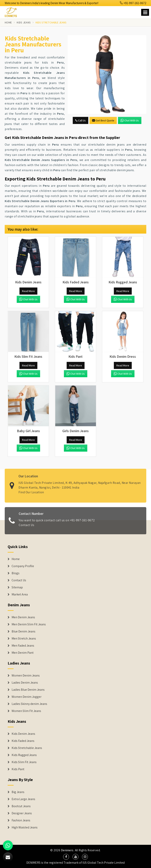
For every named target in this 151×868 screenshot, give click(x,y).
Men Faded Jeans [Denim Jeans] (23, 646)
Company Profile (23, 566)
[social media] (66, 857)
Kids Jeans (24, 22)
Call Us (81, 120)
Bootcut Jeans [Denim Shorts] (21, 806)
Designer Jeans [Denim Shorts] (22, 813)
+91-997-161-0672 (133, 3)
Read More (28, 291)
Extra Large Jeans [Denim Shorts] (23, 799)
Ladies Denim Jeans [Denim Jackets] (25, 683)
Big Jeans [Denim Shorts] (18, 792)
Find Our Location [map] (31, 490)
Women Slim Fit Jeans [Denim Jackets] (26, 711)
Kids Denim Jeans (23, 734)
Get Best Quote (103, 120)
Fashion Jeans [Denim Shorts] (21, 820)
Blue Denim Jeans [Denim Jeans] (23, 631)
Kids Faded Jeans (23, 741)
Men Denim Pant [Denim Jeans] (23, 653)
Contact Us (26, 527)
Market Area (20, 594)
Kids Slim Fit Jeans (24, 762)
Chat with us (130, 120)
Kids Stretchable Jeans (27, 748)
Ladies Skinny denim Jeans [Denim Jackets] (29, 704)
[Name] (145, 12)
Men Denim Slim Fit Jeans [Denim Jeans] (29, 624)
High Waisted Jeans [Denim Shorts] (25, 827)
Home (8, 22)
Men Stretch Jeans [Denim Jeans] (24, 639)
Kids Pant (18, 769)
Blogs (16, 573)
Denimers (67, 850)
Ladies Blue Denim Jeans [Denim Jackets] (28, 690)
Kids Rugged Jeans (24, 755)
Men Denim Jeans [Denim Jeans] (23, 617)
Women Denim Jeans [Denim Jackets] (26, 676)
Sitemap (17, 587)
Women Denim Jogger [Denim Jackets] (27, 697)
